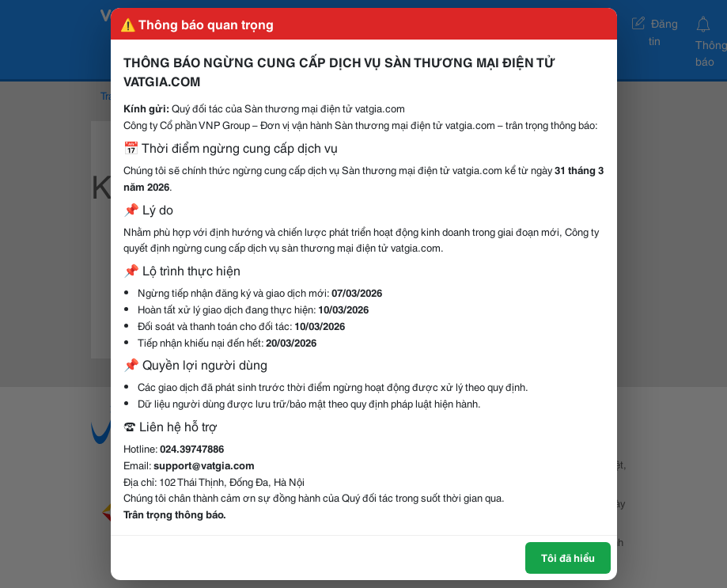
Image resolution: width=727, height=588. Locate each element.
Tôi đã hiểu (568, 557)
